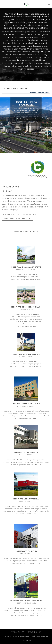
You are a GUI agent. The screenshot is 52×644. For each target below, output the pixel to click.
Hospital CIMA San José (40, 92)
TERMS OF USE (18, 632)
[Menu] (49, 4)
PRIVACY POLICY (34, 632)
